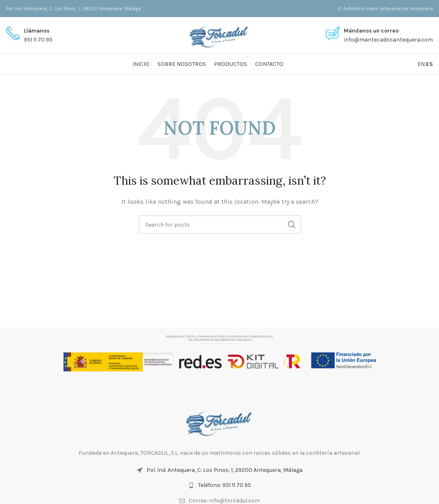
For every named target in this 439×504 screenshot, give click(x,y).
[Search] (220, 225)
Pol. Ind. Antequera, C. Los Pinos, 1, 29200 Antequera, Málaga (225, 470)
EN (421, 64)
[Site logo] (219, 35)
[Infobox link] (29, 36)
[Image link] (220, 422)
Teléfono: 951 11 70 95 (225, 485)
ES (429, 64)
